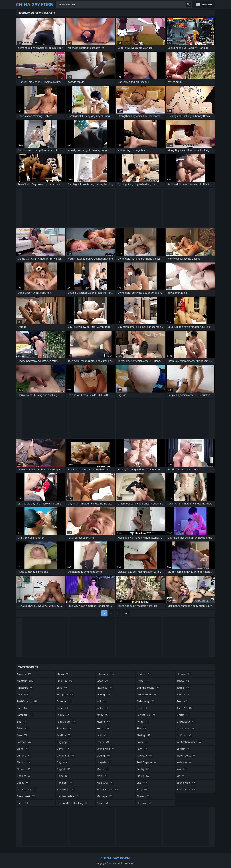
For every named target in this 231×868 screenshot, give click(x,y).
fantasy (64, 728)
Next (126, 613)
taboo (183, 681)
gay (62, 762)
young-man (186, 783)
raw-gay (145, 756)
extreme (65, 701)
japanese (105, 688)
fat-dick (64, 735)
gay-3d (64, 769)
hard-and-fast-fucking (72, 803)
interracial (106, 674)
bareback (26, 715)
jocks (103, 708)
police (143, 742)
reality (144, 769)
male (102, 776)
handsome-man (68, 796)
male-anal (105, 783)
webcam (184, 762)
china (23, 749)
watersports (186, 756)
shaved (143, 796)
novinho (144, 674)
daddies (24, 776)
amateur (25, 681)
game (63, 749)
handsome (66, 789)
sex (142, 783)
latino (103, 742)
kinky (103, 715)
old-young (146, 701)
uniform (184, 735)
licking (104, 756)
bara (22, 708)
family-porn (67, 722)
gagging (64, 742)
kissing (104, 722)
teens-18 (185, 708)
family (63, 715)
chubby (24, 762)
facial (63, 708)
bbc (22, 722)
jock (102, 701)
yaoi (182, 769)
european (65, 694)
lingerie (104, 762)
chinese (24, 756)
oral (142, 708)
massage (105, 796)
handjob (65, 783)
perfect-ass (146, 715)
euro (62, 688)
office (143, 681)
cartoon (24, 742)
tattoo (183, 688)
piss (142, 728)
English (207, 4)
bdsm (23, 728)
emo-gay (65, 681)
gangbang (66, 756)
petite (143, 722)
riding (143, 776)
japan (103, 681)
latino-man (106, 749)
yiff (181, 776)
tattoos (184, 694)
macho (103, 769)
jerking (104, 694)
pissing (144, 735)
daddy (23, 783)
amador (24, 674)
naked (103, 803)
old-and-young (148, 688)
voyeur (183, 749)
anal (23, 694)
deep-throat (27, 789)
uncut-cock (186, 722)
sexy (142, 789)
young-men (186, 789)
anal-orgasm (27, 701)
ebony (63, 674)
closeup (24, 769)
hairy (63, 776)
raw (142, 749)
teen (182, 701)
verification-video (189, 742)
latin (102, 735)
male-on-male (108, 789)
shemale (144, 803)
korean (103, 728)
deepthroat (26, 796)
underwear (185, 728)
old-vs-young (147, 694)
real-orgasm (147, 762)
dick (23, 803)
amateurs (25, 688)
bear (22, 735)
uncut (183, 715)
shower (184, 674)
